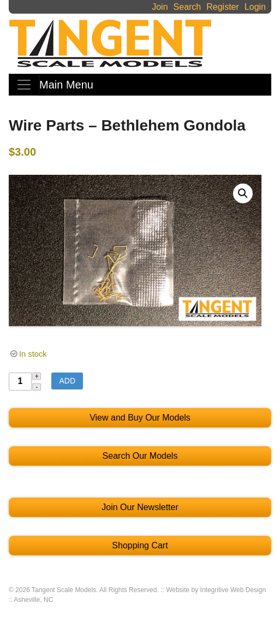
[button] (243, 193)
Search (187, 7)
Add (67, 381)
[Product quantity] (20, 382)
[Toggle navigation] (24, 85)
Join (160, 7)
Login (255, 7)
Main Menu (66, 85)
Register (223, 7)
